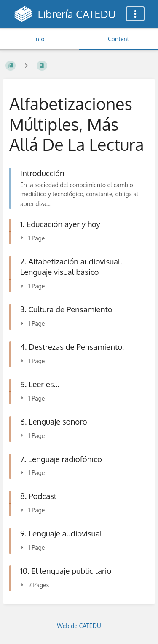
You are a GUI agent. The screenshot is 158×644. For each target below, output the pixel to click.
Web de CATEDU (79, 626)
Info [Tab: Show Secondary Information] (39, 39)
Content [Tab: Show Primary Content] (118, 39)
